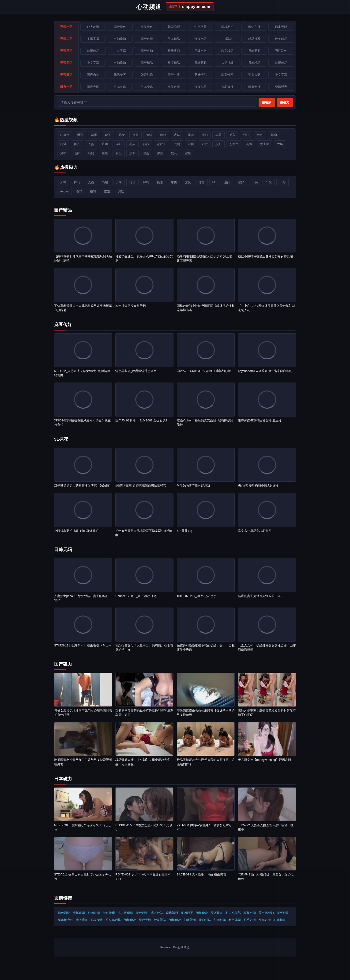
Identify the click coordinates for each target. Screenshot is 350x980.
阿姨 (163, 135)
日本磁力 (63, 779)
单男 (174, 182)
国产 (77, 144)
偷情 (149, 135)
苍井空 (234, 144)
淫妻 (202, 182)
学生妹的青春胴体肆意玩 (194, 486)
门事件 (65, 135)
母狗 (274, 135)
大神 (63, 182)
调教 (249, 144)
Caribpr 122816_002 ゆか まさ (136, 596)
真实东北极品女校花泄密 (255, 531)
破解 (191, 144)
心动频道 (280, 920)
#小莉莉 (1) (184, 531)
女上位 (265, 144)
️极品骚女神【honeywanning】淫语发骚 (265, 760)
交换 (188, 182)
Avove (64, 191)
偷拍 (205, 135)
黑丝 (160, 153)
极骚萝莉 (174, 51)
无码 (177, 144)
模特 (93, 191)
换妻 (191, 135)
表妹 (177, 135)
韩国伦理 (174, 27)
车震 (218, 135)
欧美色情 (174, 87)
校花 (174, 153)
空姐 (188, 153)
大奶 (280, 144)
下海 (282, 182)
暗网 (105, 144)
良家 (119, 182)
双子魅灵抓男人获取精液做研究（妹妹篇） (83, 486)
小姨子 (162, 144)
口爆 (63, 144)
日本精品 (174, 39)
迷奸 (227, 182)
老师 (77, 153)
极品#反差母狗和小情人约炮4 (258, 486)
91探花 (61, 439)
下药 (255, 182)
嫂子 (108, 135)
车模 (269, 182)
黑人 (132, 144)
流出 (63, 153)
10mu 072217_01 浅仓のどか (197, 596)
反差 (135, 135)
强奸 (246, 135)
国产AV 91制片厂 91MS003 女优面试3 (141, 420)
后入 (232, 135)
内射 (205, 144)
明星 (119, 153)
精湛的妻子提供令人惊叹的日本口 (261, 596)
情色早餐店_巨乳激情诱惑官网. (136, 371)
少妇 (218, 144)
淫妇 (119, 144)
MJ (214, 182)
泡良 (132, 182)
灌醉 (241, 182)
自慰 (146, 153)
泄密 (80, 135)
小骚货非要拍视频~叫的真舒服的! (77, 531)
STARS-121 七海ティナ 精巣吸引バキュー (83, 645)
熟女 (122, 135)
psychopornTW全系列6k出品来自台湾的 (265, 371)
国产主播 (174, 75)
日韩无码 (63, 550)
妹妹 (146, 144)
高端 (105, 182)
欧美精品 (174, 63)
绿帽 (146, 182)
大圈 (91, 182)
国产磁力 (63, 664)
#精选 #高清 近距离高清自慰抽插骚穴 (141, 486)
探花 (77, 182)
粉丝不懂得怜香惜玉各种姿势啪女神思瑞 (265, 256)
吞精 (79, 191)
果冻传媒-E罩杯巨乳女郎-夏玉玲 (260, 420)
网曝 (94, 135)
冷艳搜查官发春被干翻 (131, 306)
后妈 (91, 153)
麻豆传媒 (63, 325)
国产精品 (63, 210)
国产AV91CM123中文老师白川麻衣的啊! (204, 371)
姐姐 (105, 153)
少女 (132, 153)
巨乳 (260, 135)
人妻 (91, 144)
